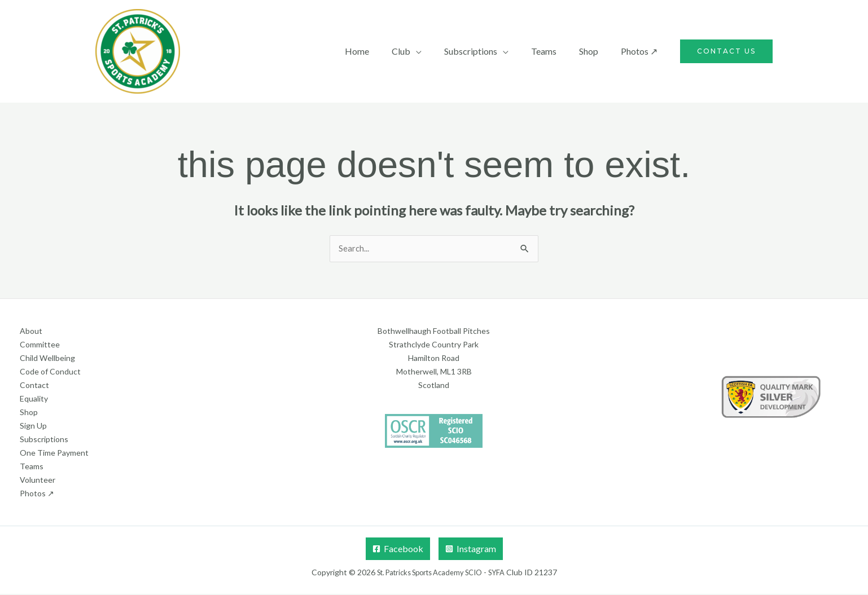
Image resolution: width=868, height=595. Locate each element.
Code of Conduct (50, 373)
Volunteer (38, 481)
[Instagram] (471, 550)
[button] (726, 51)
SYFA (504, 573)
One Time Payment (54, 454)
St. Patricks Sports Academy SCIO (428, 573)
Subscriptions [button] (486, 51)
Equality (34, 400)
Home (382, 51)
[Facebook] (398, 550)
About (31, 332)
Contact (34, 386)
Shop (595, 51)
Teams (555, 51)
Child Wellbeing (47, 359)
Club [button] (421, 51)
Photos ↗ (641, 51)
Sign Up (33, 427)
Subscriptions (44, 440)
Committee (40, 345)
